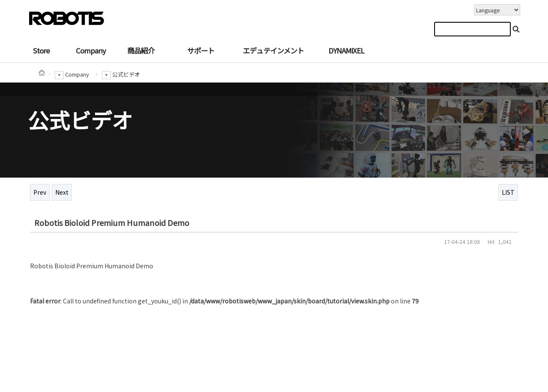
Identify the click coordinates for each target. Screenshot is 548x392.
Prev (40, 192)
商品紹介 (141, 50)
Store (41, 50)
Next (62, 192)
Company (91, 50)
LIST (508, 192)
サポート (201, 50)
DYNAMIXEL (346, 50)
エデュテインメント (273, 50)
